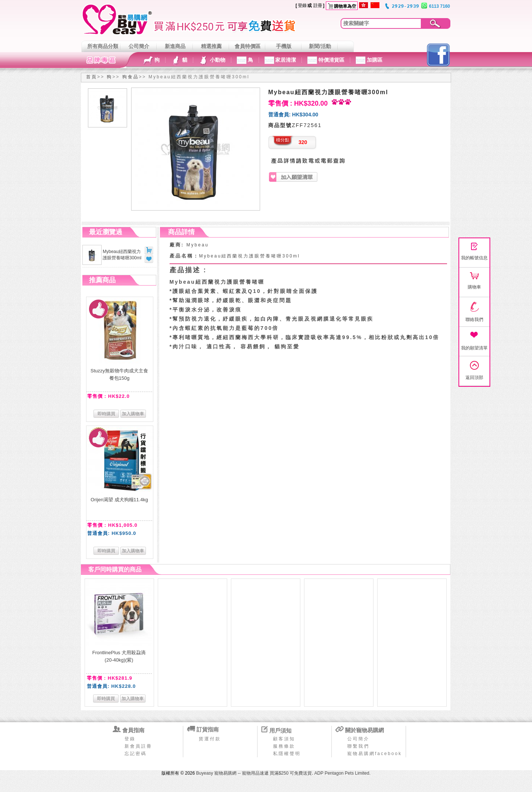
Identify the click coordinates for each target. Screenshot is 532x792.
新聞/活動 (320, 46)
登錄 (302, 6)
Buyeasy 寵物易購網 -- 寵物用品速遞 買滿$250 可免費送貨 (254, 773)
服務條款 (284, 746)
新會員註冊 (138, 746)
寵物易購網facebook (375, 754)
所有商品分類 (103, 46)
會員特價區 (248, 46)
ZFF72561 (307, 125)
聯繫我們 (358, 746)
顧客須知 (284, 739)
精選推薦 (211, 46)
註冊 (318, 6)
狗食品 (131, 77)
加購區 (374, 60)
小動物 (217, 60)
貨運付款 (210, 739)
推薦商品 (102, 280)
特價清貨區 (331, 60)
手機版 (284, 46)
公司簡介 (139, 46)
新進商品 (175, 46)
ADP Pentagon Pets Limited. (342, 773)
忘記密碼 (136, 754)
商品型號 (280, 125)
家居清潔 (285, 60)
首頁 (92, 77)
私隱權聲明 (287, 754)
